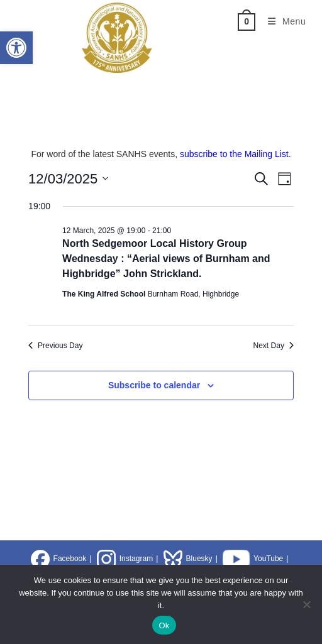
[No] (306, 604)
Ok (164, 625)
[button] (16, 48)
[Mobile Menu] (282, 21)
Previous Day (55, 346)
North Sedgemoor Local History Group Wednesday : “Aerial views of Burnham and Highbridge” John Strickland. (166, 259)
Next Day (274, 346)
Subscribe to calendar (154, 385)
